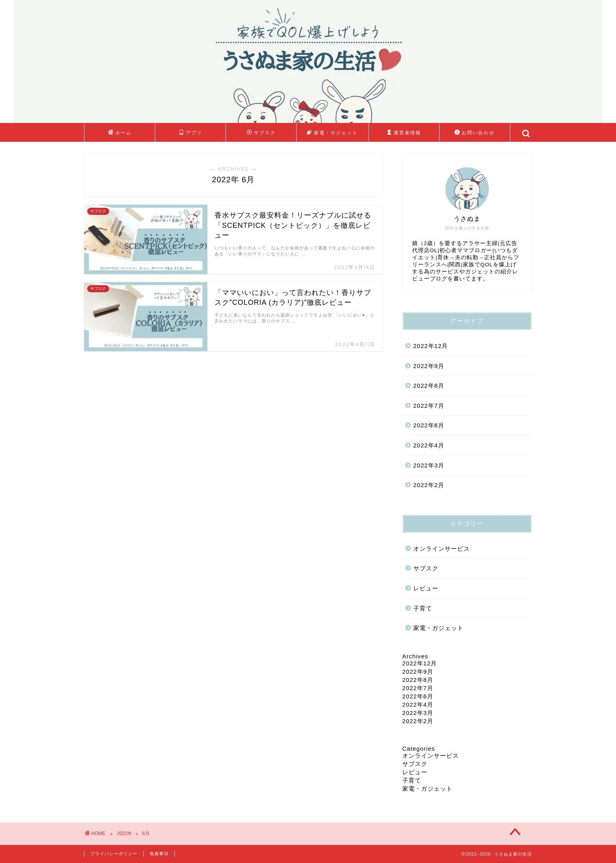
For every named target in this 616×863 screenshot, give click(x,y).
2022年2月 (429, 485)
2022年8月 (429, 386)
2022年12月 (431, 346)
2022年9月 (429, 366)
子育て (423, 608)
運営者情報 (404, 133)
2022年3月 (429, 465)
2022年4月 (429, 445)
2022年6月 (429, 425)
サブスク (261, 133)
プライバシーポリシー (114, 854)
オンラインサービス (442, 549)
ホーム (120, 133)
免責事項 (159, 854)
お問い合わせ (475, 133)
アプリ (191, 133)
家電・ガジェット (332, 133)
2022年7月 (429, 406)
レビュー (426, 588)
